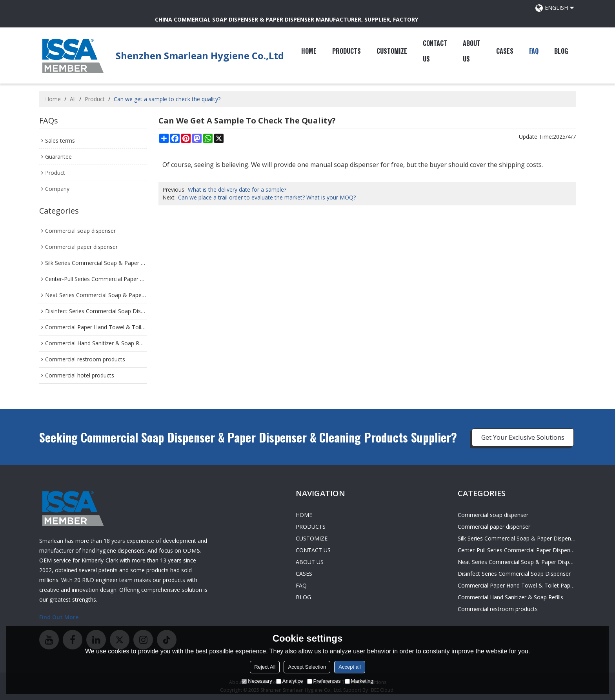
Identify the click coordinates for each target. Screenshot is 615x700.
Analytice (290, 681)
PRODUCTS (347, 51)
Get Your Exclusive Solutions (523, 437)
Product (95, 99)
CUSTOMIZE (392, 51)
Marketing (359, 681)
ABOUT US (472, 51)
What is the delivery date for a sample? (237, 190)
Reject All (265, 667)
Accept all (349, 667)
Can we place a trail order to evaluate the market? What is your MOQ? (267, 197)
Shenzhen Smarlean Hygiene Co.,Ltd (200, 56)
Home (53, 99)
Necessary (257, 681)
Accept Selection (307, 667)
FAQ (534, 51)
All (73, 99)
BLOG (561, 51)
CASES (505, 51)
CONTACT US (435, 51)
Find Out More (59, 617)
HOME (309, 51)
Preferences (324, 681)
